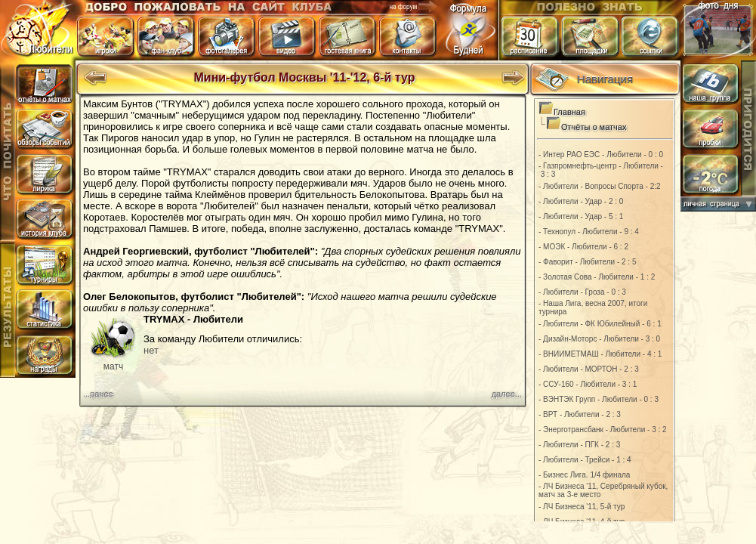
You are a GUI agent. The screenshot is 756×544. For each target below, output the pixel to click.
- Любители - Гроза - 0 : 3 (582, 292)
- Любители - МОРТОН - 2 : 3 (589, 369)
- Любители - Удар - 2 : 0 (581, 201)
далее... (507, 394)
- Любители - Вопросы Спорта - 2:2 (600, 186)
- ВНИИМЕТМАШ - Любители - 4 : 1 (600, 354)
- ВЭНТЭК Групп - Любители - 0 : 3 (599, 399)
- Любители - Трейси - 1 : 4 (585, 460)
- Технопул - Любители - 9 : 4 (589, 232)
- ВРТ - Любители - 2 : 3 (580, 414)
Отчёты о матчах (594, 127)
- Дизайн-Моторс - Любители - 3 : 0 (599, 339)
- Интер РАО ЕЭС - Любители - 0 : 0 (601, 155)
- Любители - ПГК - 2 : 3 (579, 445)
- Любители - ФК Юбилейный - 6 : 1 (600, 324)
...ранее (98, 394)
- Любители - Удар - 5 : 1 (581, 216)
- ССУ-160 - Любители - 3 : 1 (588, 384)
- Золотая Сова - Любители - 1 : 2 (597, 277)
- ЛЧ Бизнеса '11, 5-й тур (582, 507)
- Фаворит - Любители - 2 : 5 (588, 262)
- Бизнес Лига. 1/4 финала (584, 475)
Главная (569, 112)
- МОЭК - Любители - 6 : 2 (583, 247)
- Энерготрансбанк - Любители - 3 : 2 (603, 430)
